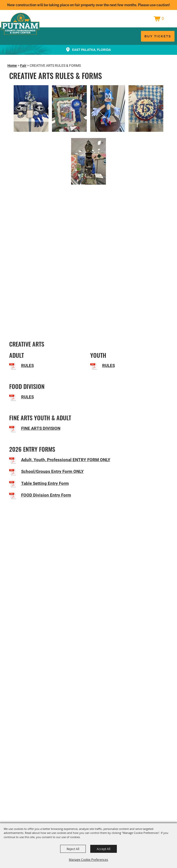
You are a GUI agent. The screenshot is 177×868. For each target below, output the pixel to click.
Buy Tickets (158, 36)
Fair (23, 66)
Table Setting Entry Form (45, 483)
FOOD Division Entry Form (46, 495)
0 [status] (163, 18)
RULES (27, 365)
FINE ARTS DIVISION (41, 428)
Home (12, 66)
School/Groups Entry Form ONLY (52, 471)
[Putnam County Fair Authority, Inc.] (20, 24)
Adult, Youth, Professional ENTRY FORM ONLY (66, 460)
